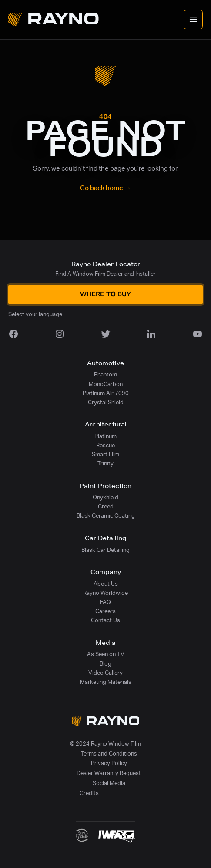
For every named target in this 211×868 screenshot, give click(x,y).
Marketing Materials (106, 682)
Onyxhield (105, 498)
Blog (105, 664)
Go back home (105, 188)
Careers (105, 611)
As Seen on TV (106, 654)
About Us (106, 584)
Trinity (105, 464)
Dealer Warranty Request (109, 773)
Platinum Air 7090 (106, 393)
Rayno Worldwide (105, 593)
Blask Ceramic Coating (106, 516)
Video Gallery (105, 673)
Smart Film (105, 455)
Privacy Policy (109, 763)
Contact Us (105, 620)
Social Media (109, 783)
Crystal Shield (106, 403)
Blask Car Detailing (105, 550)
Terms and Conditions (109, 754)
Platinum (105, 436)
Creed (106, 507)
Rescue (105, 446)
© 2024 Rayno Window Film (105, 744)
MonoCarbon (106, 384)
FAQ (105, 602)
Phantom (105, 375)
